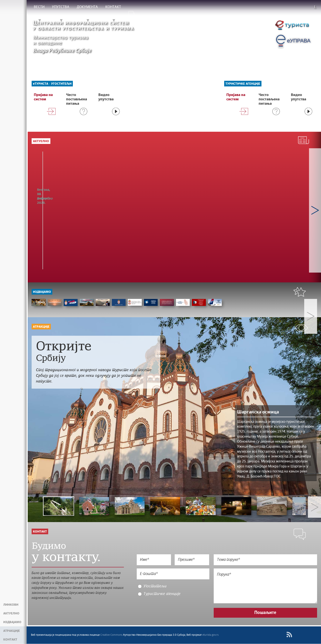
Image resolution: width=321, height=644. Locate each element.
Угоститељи (155, 589)
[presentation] (172, 609)
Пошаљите (266, 615)
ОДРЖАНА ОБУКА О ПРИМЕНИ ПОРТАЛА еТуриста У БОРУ (172, 202)
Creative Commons (111, 635)
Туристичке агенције (243, 84)
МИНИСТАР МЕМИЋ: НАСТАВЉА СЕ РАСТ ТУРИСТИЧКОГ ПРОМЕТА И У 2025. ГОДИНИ (231, 206)
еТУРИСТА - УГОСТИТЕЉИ (52, 84)
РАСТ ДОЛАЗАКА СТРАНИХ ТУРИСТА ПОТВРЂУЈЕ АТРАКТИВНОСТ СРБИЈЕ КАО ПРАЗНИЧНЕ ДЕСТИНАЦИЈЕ (60, 208)
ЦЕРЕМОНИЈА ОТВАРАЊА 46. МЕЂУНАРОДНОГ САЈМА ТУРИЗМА (285, 204)
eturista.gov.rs (210, 635)
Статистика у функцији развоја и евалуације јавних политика (118, 202)
